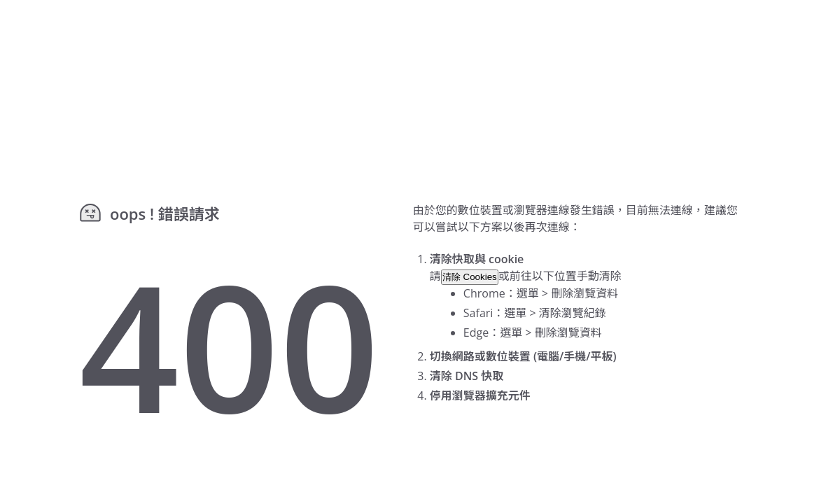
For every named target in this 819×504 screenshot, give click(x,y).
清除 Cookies (470, 277)
